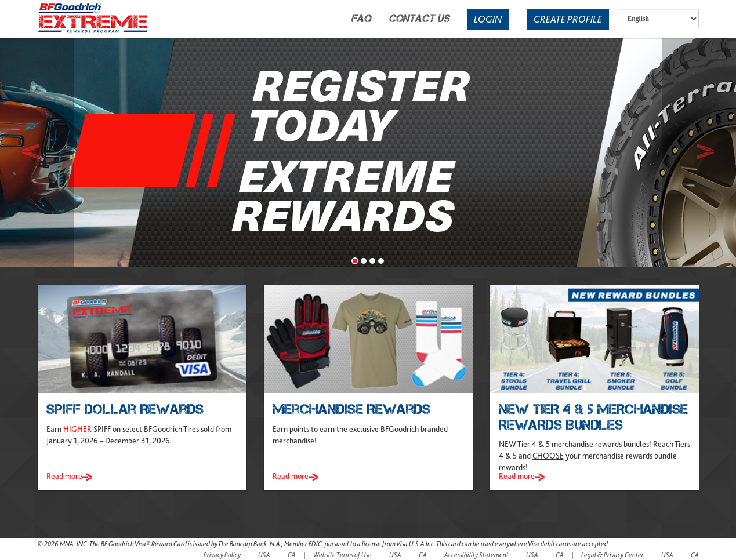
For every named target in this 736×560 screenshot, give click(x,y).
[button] (37, 151)
